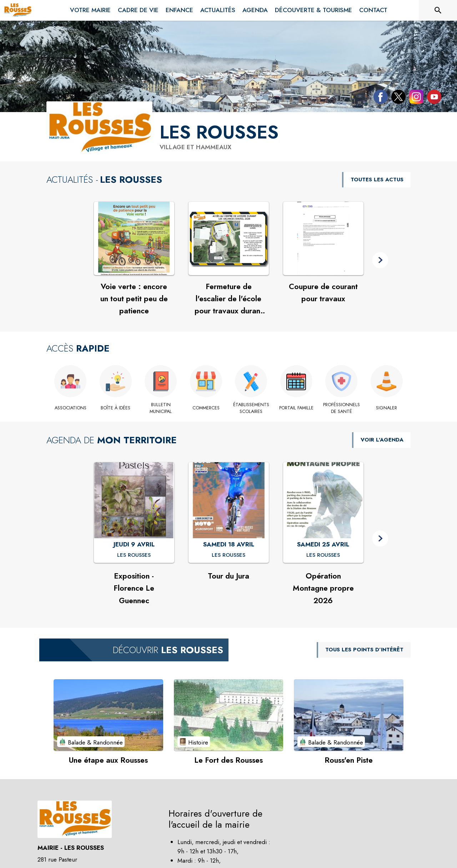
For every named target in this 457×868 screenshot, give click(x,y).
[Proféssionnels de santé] (342, 408)
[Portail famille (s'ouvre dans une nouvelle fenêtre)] (297, 408)
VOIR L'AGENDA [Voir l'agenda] (382, 440)
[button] (380, 260)
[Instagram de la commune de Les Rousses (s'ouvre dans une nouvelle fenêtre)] (415, 98)
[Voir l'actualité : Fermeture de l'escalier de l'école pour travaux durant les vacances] (229, 238)
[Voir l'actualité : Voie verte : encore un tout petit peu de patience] (134, 238)
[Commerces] (206, 408)
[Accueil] (18, 10)
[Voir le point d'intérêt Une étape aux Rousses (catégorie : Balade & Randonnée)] (108, 715)
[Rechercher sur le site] (438, 10)
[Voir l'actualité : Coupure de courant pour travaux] (323, 238)
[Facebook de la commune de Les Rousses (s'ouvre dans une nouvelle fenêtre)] (379, 98)
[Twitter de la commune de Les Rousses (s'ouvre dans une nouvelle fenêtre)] (397, 98)
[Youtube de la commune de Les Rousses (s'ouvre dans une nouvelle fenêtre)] (432, 98)
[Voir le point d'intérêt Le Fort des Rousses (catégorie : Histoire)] (229, 715)
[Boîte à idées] (116, 408)
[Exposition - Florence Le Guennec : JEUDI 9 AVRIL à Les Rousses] (134, 555)
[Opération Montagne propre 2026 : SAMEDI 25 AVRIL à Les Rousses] (323, 555)
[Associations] (71, 408)
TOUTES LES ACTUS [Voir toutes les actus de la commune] (377, 180)
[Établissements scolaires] (251, 408)
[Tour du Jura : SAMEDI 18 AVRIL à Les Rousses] (228, 555)
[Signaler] (387, 408)
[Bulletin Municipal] (161, 408)
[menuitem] (90, 9)
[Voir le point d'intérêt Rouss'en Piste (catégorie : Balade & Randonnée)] (349, 715)
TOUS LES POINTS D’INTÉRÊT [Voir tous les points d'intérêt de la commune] (364, 650)
